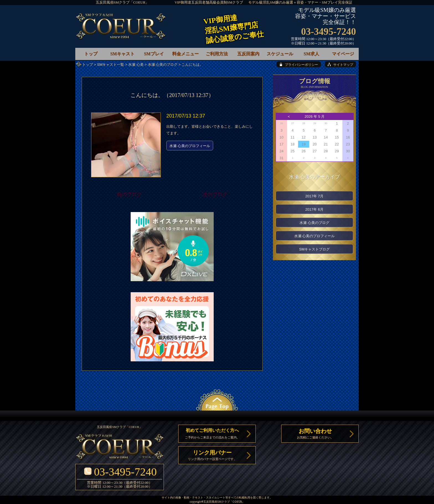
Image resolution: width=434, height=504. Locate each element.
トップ (88, 65)
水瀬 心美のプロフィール (190, 146)
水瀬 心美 (136, 65)
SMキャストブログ (315, 249)
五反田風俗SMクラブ (217, 502)
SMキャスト (122, 54)
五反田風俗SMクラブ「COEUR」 (122, 2)
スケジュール (280, 54)
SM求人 (311, 54)
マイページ (343, 54)
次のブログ (215, 194)
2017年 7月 (314, 196)
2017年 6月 (314, 209)
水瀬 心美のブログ (163, 65)
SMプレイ (154, 54)
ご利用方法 (217, 54)
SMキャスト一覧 (111, 65)
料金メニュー (185, 54)
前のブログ (129, 194)
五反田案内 (248, 54)
